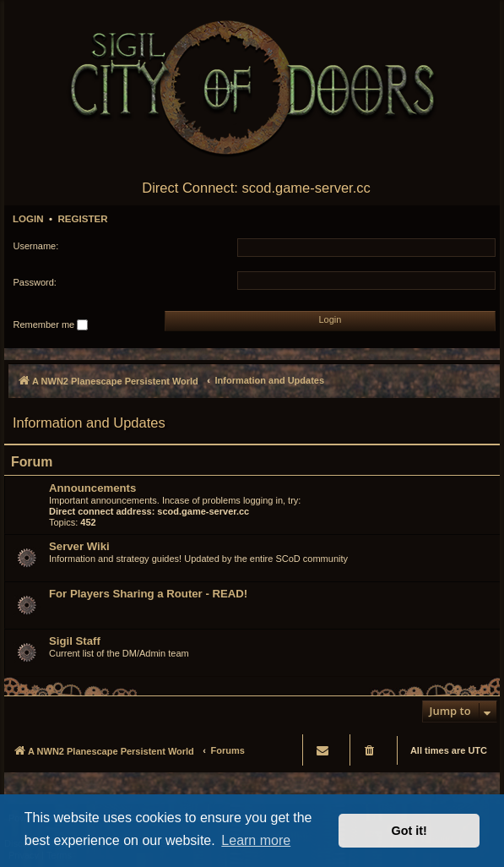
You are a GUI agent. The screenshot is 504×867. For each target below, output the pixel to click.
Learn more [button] (256, 840)
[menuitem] (371, 750)
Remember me (51, 325)
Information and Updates (89, 423)
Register (82, 219)
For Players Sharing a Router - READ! (148, 594)
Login (28, 219)
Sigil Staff (75, 641)
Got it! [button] (409, 831)
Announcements (92, 488)
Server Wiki (79, 546)
